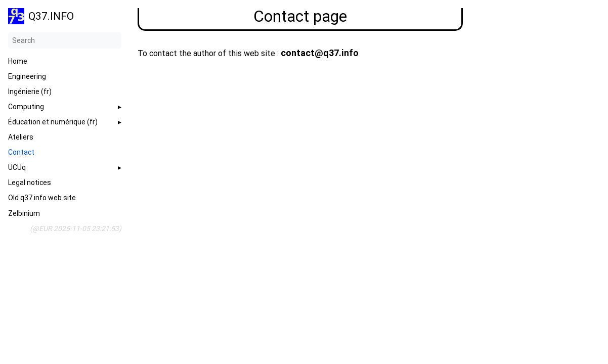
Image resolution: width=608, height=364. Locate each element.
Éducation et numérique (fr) (53, 122)
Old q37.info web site (42, 198)
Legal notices (30, 183)
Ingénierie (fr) (30, 92)
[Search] (65, 40)
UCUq (17, 167)
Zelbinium (24, 213)
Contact (21, 152)
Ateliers (21, 137)
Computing (26, 107)
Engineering (27, 76)
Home (18, 61)
